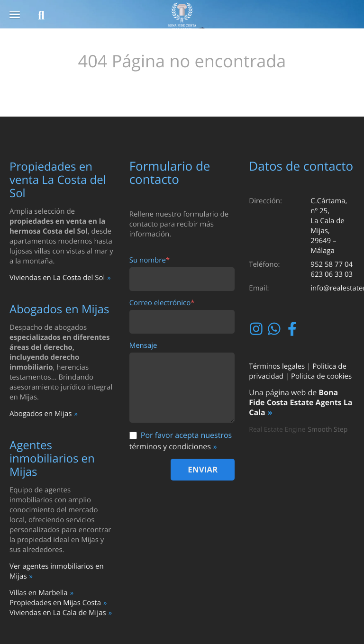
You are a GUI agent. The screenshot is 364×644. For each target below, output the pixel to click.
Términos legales (277, 366)
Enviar (203, 469)
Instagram (257, 329)
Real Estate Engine (277, 430)
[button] (15, 15)
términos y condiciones (170, 446)
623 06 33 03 (332, 274)
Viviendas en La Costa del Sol (57, 278)
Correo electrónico (162, 303)
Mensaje (143, 346)
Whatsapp (275, 329)
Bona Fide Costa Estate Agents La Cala (300, 402)
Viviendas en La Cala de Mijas (58, 613)
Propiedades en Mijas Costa (55, 603)
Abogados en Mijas (41, 414)
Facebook (293, 329)
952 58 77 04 (332, 264)
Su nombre (150, 260)
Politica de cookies (321, 376)
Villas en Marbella (39, 593)
